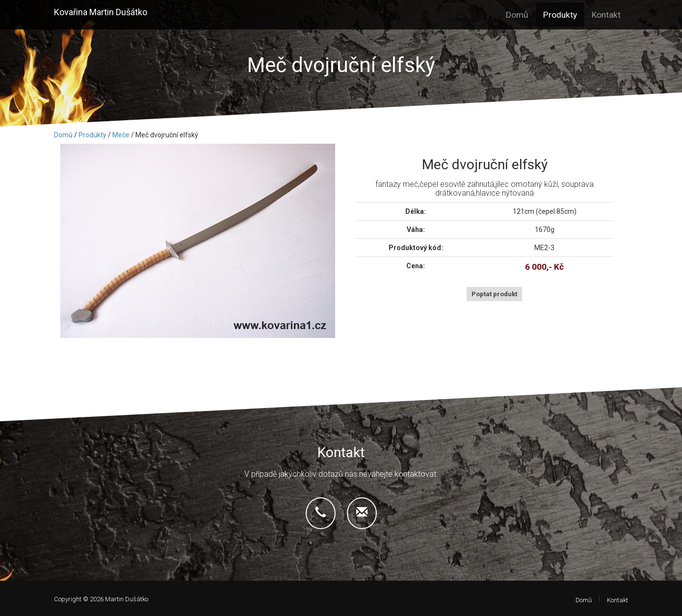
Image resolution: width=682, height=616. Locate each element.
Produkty (560, 15)
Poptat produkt (494, 294)
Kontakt (606, 15)
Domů (517, 15)
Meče (121, 135)
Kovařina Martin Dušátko (101, 12)
